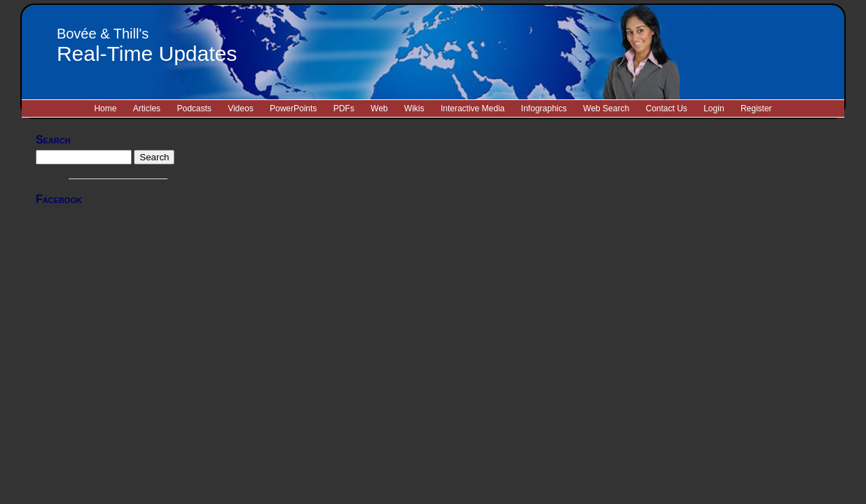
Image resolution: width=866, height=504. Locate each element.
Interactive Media (473, 108)
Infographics (544, 108)
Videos (240, 108)
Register (756, 108)
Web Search (606, 108)
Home (105, 108)
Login (714, 108)
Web (379, 108)
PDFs (344, 108)
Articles (147, 108)
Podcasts (194, 108)
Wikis (414, 108)
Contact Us (666, 108)
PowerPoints (293, 108)
